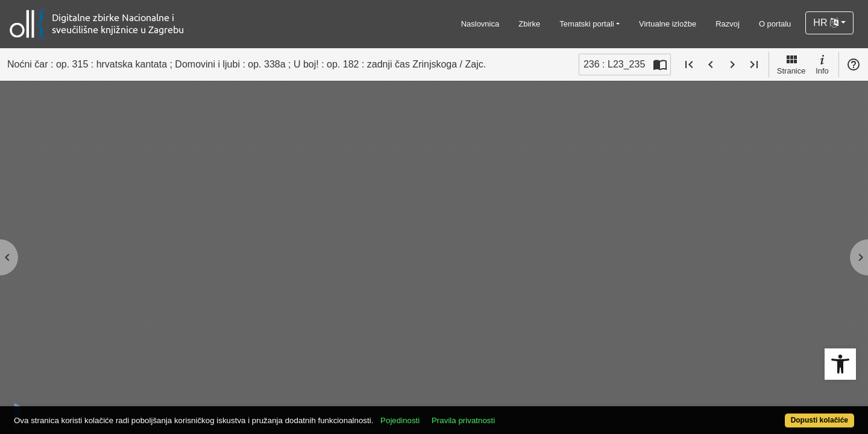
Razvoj (728, 24)
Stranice (791, 64)
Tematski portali (587, 24)
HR (826, 23)
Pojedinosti (443, 414)
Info (822, 64)
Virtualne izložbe (668, 24)
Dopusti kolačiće (773, 414)
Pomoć (854, 64)
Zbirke (529, 24)
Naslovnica (480, 24)
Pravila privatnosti (507, 414)
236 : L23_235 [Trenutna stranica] (614, 64)
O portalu (775, 24)
